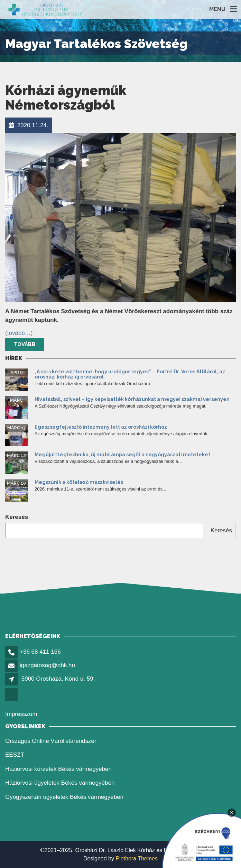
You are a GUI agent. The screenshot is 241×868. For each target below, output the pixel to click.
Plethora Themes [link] (137, 858)
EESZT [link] (15, 755)
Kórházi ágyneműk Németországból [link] (66, 98)
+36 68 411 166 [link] (40, 652)
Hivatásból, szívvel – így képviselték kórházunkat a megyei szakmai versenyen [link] (132, 399)
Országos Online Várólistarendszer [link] (51, 741)
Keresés (17, 517)
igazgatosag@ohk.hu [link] (47, 665)
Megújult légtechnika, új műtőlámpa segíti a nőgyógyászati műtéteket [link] (122, 455)
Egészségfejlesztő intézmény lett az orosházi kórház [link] (101, 427)
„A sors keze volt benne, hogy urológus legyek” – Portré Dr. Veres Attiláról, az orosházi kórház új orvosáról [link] (130, 374)
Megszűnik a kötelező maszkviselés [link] (79, 482)
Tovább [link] (25, 344)
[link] (45, 10)
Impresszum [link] (21, 714)
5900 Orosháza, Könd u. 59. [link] (58, 679)
